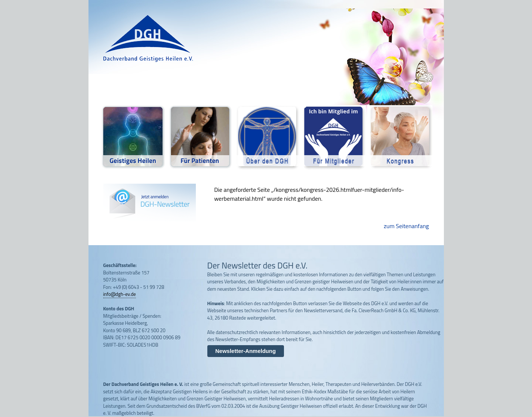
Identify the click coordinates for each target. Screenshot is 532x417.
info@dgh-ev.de (120, 294)
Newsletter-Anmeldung (246, 351)
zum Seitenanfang (406, 226)
